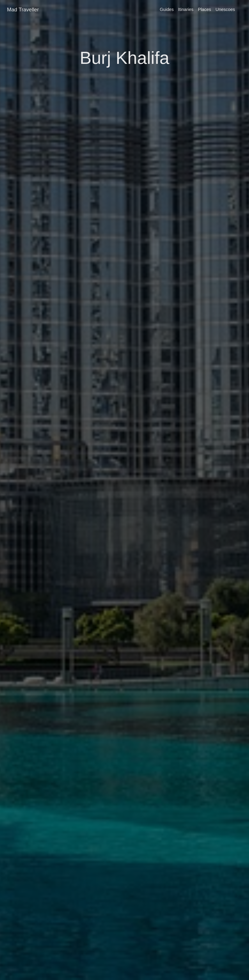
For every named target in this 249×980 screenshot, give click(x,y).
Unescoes (225, 9)
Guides (167, 9)
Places (205, 9)
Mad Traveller (23, 10)
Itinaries (186, 9)
